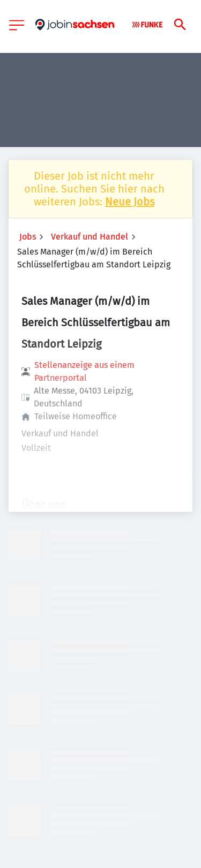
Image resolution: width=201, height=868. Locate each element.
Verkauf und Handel (90, 237)
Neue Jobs (130, 202)
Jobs (28, 237)
